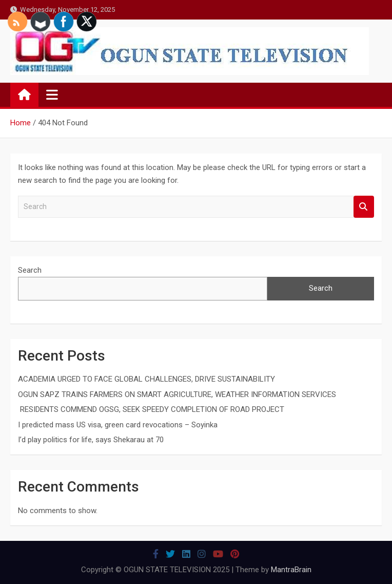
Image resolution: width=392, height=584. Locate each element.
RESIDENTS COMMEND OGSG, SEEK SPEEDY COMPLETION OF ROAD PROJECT (151, 409)
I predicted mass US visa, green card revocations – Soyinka (118, 425)
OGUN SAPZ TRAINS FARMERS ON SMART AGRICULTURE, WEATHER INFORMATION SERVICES (177, 394)
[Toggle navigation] (52, 95)
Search (364, 207)
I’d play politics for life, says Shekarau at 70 (91, 440)
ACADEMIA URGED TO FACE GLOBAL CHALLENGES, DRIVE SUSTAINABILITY (146, 379)
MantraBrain (291, 570)
